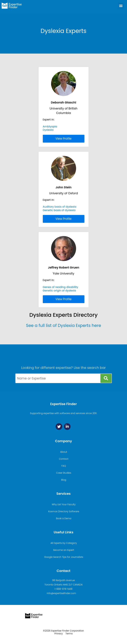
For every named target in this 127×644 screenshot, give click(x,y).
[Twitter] (59, 427)
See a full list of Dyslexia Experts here (63, 325)
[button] (121, 6)
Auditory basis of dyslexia (60, 207)
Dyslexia (48, 130)
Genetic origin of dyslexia (59, 291)
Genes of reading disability (61, 287)
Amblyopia (50, 127)
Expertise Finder (63, 404)
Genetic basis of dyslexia (59, 210)
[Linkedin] (67, 427)
